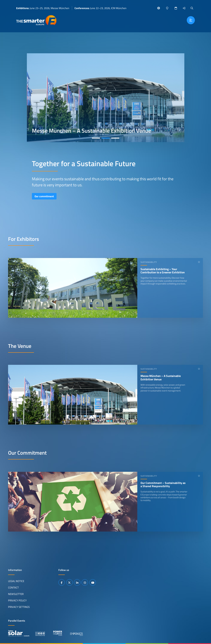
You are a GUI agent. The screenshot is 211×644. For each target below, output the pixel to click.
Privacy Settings (19, 607)
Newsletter (16, 594)
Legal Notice (16, 581)
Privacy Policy (17, 600)
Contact (13, 587)
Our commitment (44, 196)
